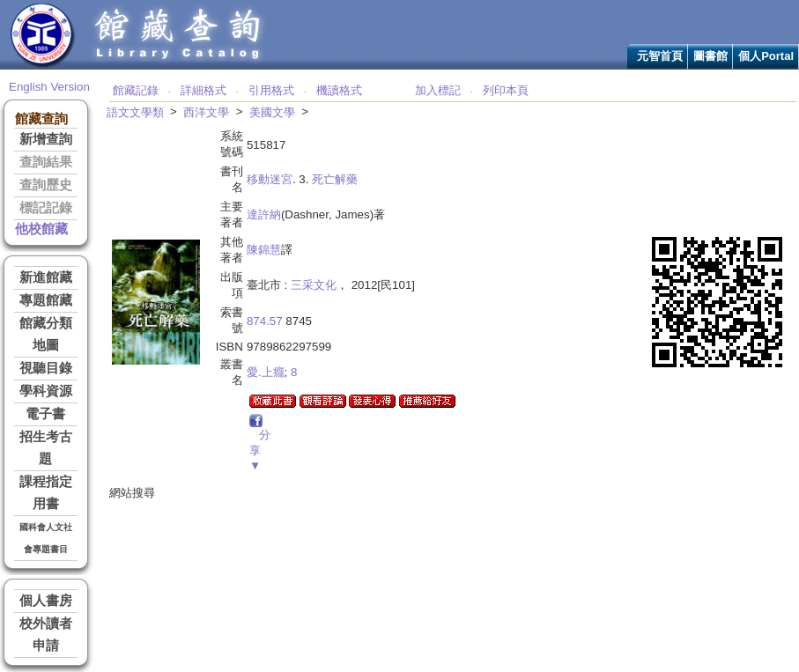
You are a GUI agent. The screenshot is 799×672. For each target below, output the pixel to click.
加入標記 (438, 90)
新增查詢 (46, 139)
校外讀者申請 (46, 635)
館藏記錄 (136, 90)
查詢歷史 (46, 185)
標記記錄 (46, 208)
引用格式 (271, 90)
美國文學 (272, 112)
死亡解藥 (335, 179)
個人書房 (46, 601)
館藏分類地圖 (46, 334)
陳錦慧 (264, 250)
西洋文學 (206, 112)
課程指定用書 (46, 493)
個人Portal (766, 56)
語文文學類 (135, 112)
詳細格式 (203, 90)
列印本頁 (506, 90)
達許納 (264, 214)
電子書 (45, 414)
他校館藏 (41, 229)
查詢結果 (46, 162)
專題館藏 (46, 300)
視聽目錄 (46, 368)
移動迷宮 (270, 179)
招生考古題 (46, 448)
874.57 (265, 321)
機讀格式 (339, 90)
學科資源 (46, 391)
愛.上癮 (266, 372)
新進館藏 (46, 277)
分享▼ (260, 450)
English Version (49, 87)
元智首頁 (660, 56)
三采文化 (314, 285)
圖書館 (710, 56)
